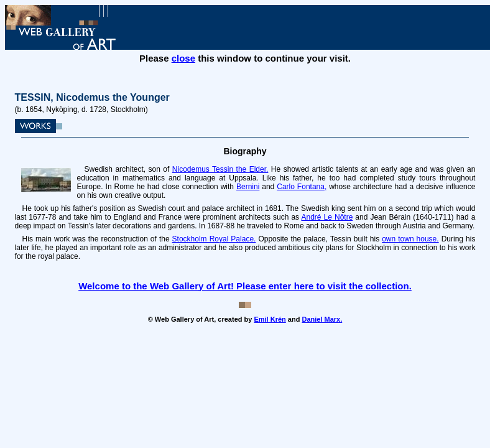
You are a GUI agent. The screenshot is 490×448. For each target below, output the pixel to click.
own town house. (410, 239)
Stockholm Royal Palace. (214, 239)
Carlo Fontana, (302, 187)
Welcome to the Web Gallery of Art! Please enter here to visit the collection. (245, 286)
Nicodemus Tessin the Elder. (220, 169)
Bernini (248, 187)
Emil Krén (270, 319)
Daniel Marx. (322, 319)
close (183, 58)
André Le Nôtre (327, 217)
